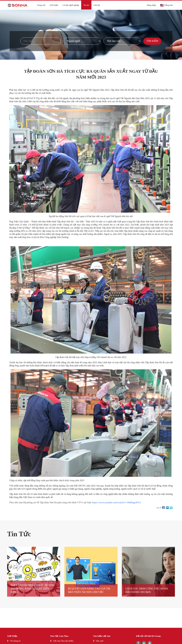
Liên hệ (97, 5)
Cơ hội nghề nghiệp (71, 5)
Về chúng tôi (15, 641)
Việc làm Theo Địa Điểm (63, 641)
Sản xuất (100, 641)
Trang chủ (41, 5)
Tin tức (86, 5)
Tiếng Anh (166, 5)
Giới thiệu (54, 5)
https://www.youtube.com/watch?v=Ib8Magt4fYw (117, 502)
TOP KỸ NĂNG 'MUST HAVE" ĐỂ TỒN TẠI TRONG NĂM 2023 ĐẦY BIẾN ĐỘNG (32, 589)
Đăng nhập (151, 5)
